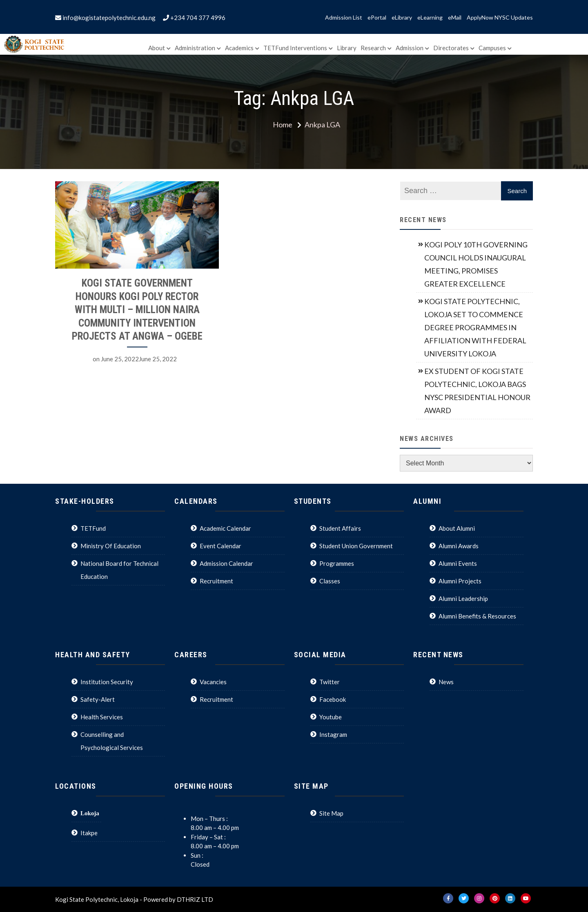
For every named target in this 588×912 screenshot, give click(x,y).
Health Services (102, 717)
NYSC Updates (514, 18)
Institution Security (107, 682)
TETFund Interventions (295, 48)
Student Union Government (356, 546)
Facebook (333, 699)
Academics (239, 48)
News (446, 682)
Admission (410, 48)
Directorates (451, 48)
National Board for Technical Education (119, 570)
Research (373, 48)
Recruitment (216, 581)
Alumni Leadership (463, 598)
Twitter (330, 682)
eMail (455, 18)
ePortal (377, 18)
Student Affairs (340, 528)
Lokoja (90, 813)
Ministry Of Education (111, 546)
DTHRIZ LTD (195, 899)
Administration (195, 48)
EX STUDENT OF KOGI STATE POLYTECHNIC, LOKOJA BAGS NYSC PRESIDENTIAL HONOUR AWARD (477, 391)
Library (347, 48)
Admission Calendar (226, 563)
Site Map (331, 813)
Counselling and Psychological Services (112, 741)
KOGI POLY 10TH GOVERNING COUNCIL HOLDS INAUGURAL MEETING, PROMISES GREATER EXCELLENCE (476, 264)
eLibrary (402, 18)
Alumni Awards (459, 546)
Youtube (331, 717)
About (157, 48)
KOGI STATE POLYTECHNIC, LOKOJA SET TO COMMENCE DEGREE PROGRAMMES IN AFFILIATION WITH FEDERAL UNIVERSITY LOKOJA (475, 327)
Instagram (333, 734)
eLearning (430, 18)
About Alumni (457, 528)
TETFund (93, 528)
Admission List (344, 18)
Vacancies (213, 682)
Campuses (492, 48)
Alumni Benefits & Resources (477, 616)
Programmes (337, 563)
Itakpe (89, 833)
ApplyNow (480, 18)
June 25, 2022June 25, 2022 (139, 359)
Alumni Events (458, 563)
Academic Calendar (225, 528)
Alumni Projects (460, 581)
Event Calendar (220, 546)
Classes (330, 581)
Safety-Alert (98, 699)
